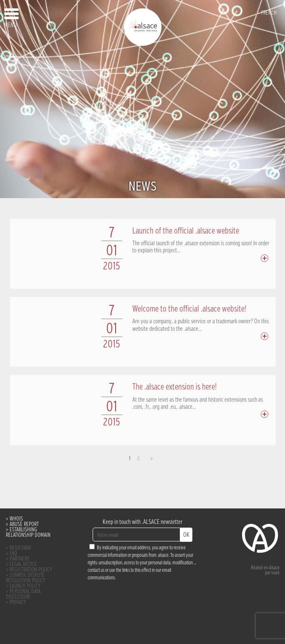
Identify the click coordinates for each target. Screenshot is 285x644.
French (269, 13)
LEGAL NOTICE (23, 565)
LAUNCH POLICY (25, 586)
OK (186, 535)
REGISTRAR (20, 548)
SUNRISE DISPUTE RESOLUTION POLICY (26, 578)
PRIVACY (18, 602)
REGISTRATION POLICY (31, 570)
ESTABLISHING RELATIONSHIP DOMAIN (28, 533)
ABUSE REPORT (24, 525)
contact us (96, 570)
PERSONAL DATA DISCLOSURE (23, 594)
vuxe (275, 573)
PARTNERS (20, 559)
